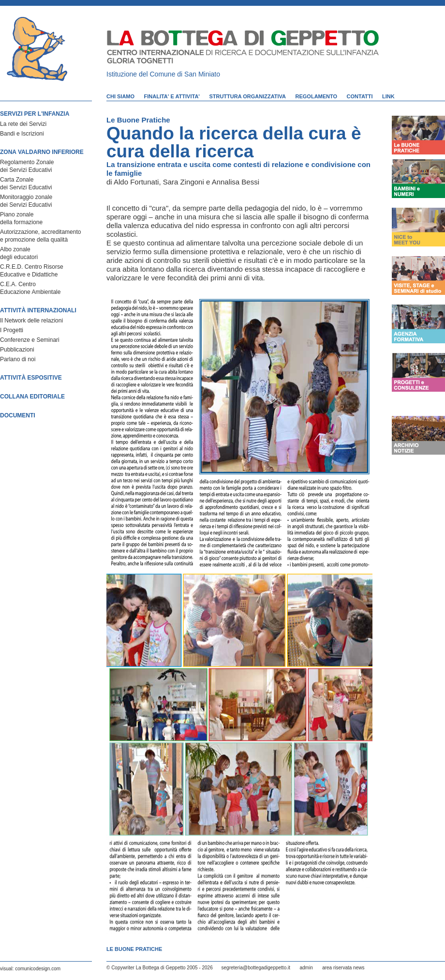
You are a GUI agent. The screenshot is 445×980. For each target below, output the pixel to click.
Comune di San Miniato (185, 74)
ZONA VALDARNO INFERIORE (42, 152)
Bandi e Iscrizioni (22, 134)
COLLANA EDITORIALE (32, 397)
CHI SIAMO (120, 96)
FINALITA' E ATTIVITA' (172, 96)
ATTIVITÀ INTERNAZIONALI (38, 310)
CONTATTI (360, 96)
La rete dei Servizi (23, 124)
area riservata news (343, 968)
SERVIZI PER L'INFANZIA (35, 114)
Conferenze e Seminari (30, 340)
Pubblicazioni (17, 350)
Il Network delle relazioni (31, 321)
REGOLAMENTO (317, 96)
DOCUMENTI (18, 415)
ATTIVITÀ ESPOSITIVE (31, 378)
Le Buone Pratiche (138, 120)
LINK (388, 96)
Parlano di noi (18, 359)
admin (306, 968)
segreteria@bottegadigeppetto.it (256, 968)
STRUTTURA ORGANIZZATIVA (247, 96)
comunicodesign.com (38, 969)
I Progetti (12, 330)
